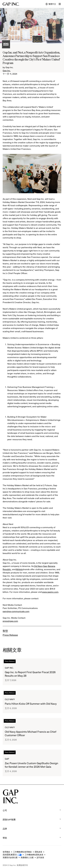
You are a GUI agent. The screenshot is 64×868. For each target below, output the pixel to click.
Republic (7, 569)
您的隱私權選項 (10, 855)
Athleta (19, 569)
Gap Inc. (7, 71)
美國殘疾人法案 (27, 857)
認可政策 (40, 857)
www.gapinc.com (50, 592)
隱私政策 (38, 852)
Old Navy (38, 566)
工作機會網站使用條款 (22, 852)
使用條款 (6, 852)
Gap (45, 566)
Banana (52, 566)
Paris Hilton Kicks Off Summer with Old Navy (31, 704)
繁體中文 (51, 4)
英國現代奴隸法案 (10, 857)
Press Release (10, 635)
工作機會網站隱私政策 (34, 855)
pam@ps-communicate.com (16, 611)
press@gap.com (10, 621)
